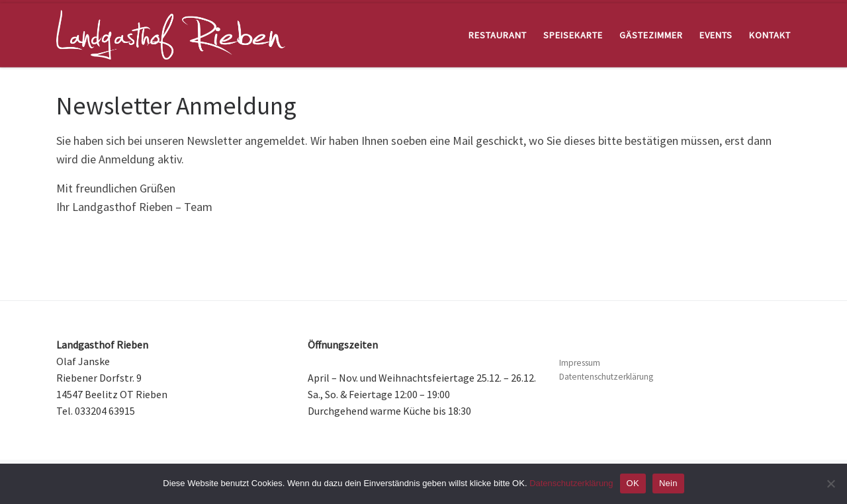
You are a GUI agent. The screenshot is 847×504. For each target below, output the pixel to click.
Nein (668, 483)
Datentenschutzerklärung (606, 377)
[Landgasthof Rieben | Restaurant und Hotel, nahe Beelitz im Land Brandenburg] (171, 33)
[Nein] (830, 483)
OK (633, 483)
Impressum (580, 363)
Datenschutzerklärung (571, 483)
